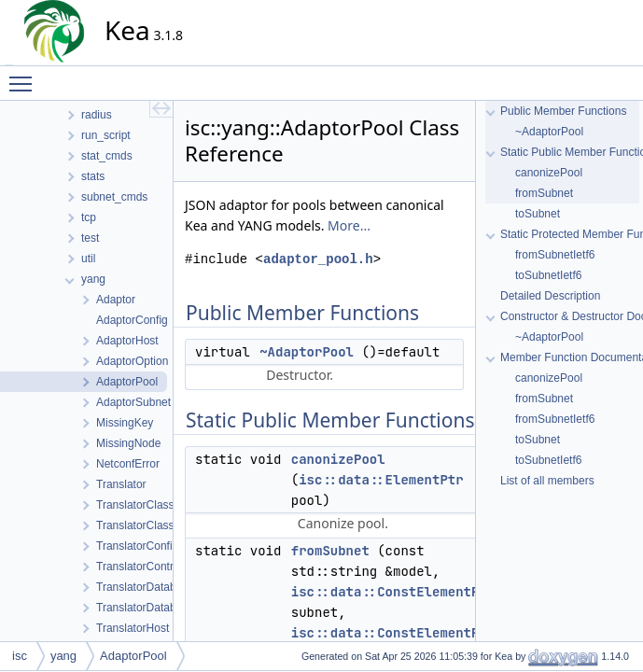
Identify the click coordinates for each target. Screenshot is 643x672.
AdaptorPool (133, 656)
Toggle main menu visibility (25, 76)
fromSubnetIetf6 (555, 255)
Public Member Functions (563, 111)
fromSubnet (330, 551)
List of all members (547, 481)
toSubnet (538, 214)
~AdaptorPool (307, 352)
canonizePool (338, 459)
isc (20, 656)
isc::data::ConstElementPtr (393, 592)
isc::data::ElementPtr (381, 480)
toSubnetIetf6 (548, 275)
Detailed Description (550, 296)
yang (63, 656)
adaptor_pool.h (318, 259)
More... (349, 225)
